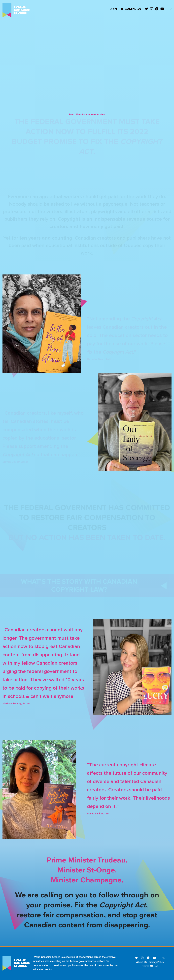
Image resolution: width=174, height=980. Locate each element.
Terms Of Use (150, 966)
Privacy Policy (156, 962)
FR (170, 9)
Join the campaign (125, 9)
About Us (142, 962)
